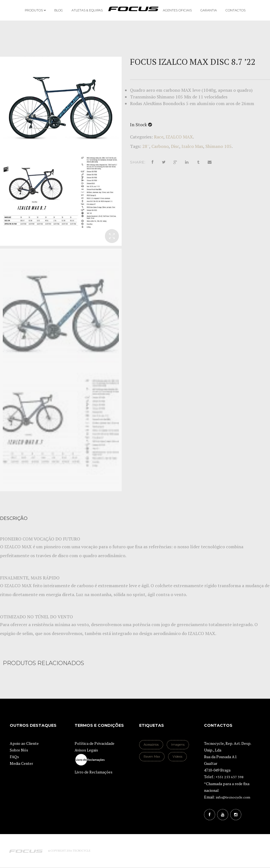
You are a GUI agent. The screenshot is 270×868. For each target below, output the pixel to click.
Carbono (160, 146)
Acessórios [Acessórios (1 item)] (151, 745)
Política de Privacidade (94, 743)
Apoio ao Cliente (24, 743)
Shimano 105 (219, 146)
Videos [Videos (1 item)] (177, 757)
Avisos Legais (86, 750)
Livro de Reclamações (94, 772)
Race (159, 137)
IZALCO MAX (179, 137)
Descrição (14, 518)
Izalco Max (192, 146)
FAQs (14, 757)
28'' (146, 146)
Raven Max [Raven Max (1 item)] (152, 757)
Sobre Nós (19, 750)
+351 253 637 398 (230, 777)
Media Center (21, 763)
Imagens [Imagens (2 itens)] (178, 745)
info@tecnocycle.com (233, 797)
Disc (175, 146)
